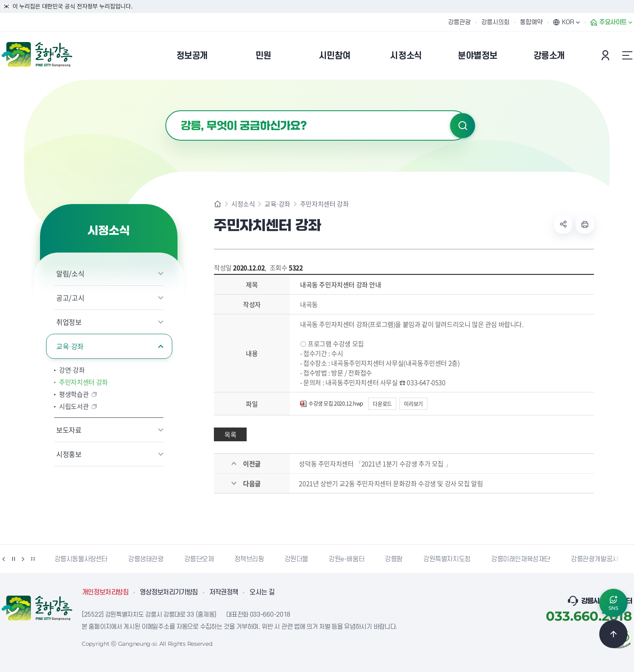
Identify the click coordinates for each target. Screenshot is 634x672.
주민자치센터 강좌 (83, 382)
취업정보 (69, 322)
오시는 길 (262, 592)
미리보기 (413, 403)
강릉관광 (459, 22)
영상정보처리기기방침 (169, 592)
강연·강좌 (72, 370)
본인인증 (607, 55)
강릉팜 (394, 559)
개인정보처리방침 (105, 592)
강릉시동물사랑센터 (81, 559)
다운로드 (382, 403)
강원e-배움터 (347, 559)
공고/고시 (70, 298)
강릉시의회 (495, 22)
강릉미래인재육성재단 (521, 559)
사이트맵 (627, 55)
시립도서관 (74, 406)
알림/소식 (70, 273)
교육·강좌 (70, 346)
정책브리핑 (249, 559)
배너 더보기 (33, 559)
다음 (23, 559)
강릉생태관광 (146, 559)
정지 (13, 559)
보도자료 (69, 430)
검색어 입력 (166, 111)
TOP (613, 634)
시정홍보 (69, 454)
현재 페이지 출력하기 (585, 224)
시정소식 (243, 204)
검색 (463, 126)
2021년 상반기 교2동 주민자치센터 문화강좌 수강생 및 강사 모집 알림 (391, 483)
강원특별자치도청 (447, 559)
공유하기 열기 (563, 224)
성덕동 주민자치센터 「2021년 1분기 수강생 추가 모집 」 (375, 463)
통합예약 (531, 22)
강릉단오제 (199, 559)
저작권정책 (224, 592)
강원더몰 (296, 559)
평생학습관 (74, 394)
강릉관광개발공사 (595, 559)
